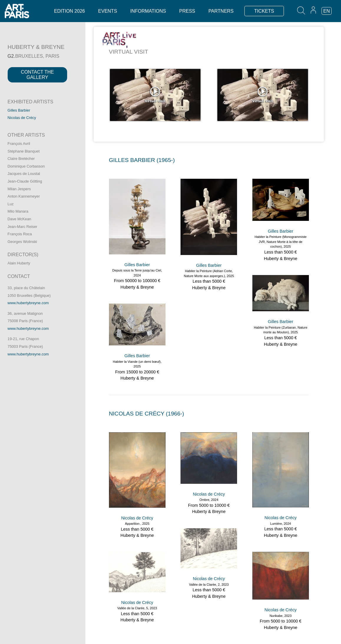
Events (107, 11)
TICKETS (264, 11)
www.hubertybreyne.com (28, 303)
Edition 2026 (70, 11)
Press (187, 11)
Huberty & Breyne (137, 287)
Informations (148, 11)
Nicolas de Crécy (22, 118)
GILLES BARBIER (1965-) (142, 160)
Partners (221, 11)
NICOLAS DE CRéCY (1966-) (147, 414)
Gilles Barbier (19, 110)
